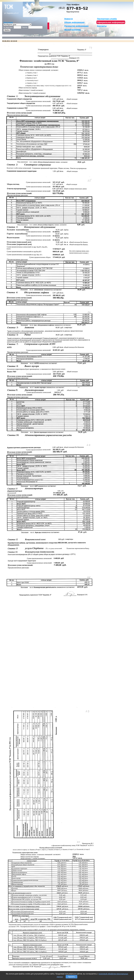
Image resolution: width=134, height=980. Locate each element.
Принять (71, 977)
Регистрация (8, 22)
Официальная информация (111, 22)
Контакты (102, 26)
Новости (69, 19)
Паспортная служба (107, 19)
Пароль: (25, 27)
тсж (9, 7)
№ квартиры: (8, 27)
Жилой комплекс (73, 30)
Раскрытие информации (76, 26)
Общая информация (74, 22)
